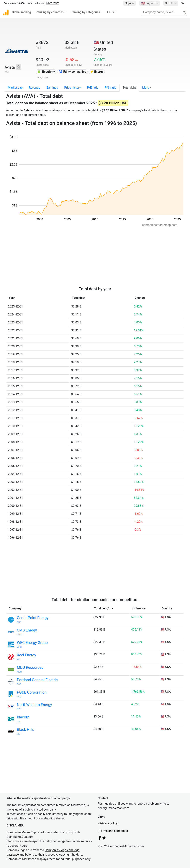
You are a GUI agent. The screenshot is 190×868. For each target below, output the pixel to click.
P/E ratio (93, 88)
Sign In (130, 3)
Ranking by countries (50, 12)
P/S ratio (111, 88)
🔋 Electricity (46, 72)
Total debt (129, 88)
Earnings (52, 88)
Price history (72, 88)
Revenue (35, 88)
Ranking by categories (85, 12)
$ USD (169, 3)
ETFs (110, 12)
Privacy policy (108, 823)
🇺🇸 (148, 3)
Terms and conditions (114, 831)
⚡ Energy (97, 72)
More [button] (146, 88)
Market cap (15, 88)
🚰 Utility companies (72, 72)
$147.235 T (52, 3)
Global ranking (21, 12)
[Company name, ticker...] (164, 12)
